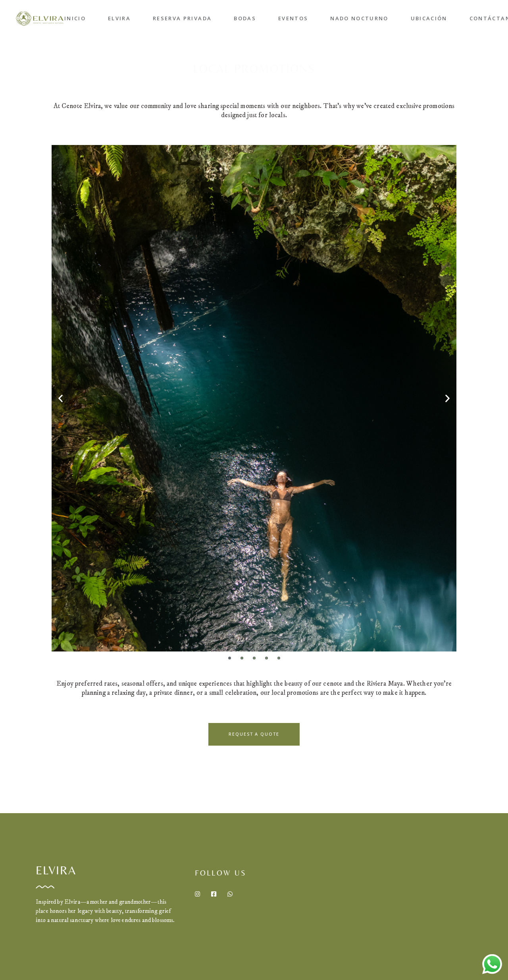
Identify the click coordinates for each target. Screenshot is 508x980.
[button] (61, 398)
